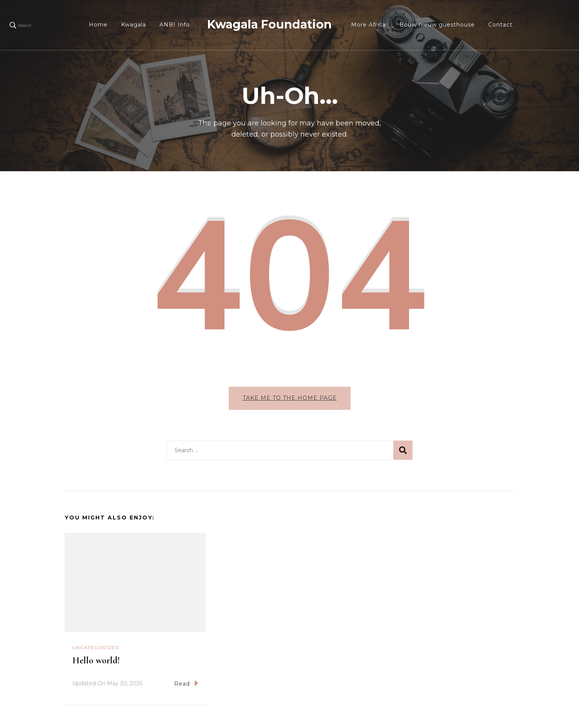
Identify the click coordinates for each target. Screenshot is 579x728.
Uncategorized (96, 647)
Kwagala (134, 25)
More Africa (369, 25)
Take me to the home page (290, 398)
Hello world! (96, 660)
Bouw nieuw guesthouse (437, 25)
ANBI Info (175, 25)
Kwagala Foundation (270, 24)
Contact (500, 25)
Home (98, 25)
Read (186, 683)
